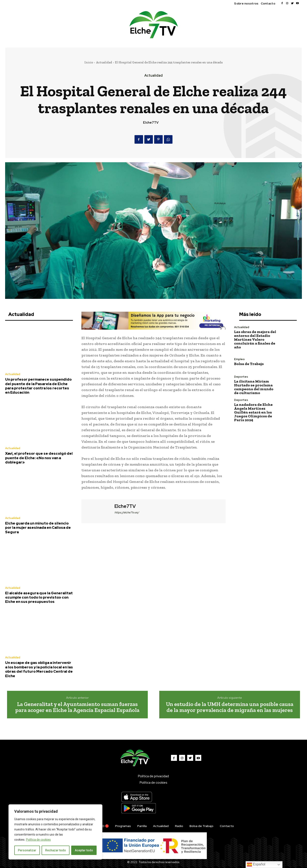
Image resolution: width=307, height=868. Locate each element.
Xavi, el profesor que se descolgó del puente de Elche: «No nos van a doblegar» (39, 458)
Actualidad (104, 62)
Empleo (239, 359)
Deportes (241, 377)
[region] (55, 832)
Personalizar (27, 850)
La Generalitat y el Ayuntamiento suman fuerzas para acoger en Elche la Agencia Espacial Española (77, 707)
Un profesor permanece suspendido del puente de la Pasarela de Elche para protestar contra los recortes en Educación (38, 386)
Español (256, 865)
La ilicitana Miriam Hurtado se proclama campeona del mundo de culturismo (254, 387)
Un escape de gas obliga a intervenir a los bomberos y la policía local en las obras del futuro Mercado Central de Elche (39, 669)
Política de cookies (38, 840)
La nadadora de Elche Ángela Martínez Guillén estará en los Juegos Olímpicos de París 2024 (253, 412)
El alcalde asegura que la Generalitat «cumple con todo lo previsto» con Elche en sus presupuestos (39, 597)
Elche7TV (151, 123)
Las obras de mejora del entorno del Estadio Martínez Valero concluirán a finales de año (255, 339)
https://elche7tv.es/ (127, 512)
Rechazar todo (56, 850)
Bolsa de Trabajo (249, 364)
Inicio (89, 62)
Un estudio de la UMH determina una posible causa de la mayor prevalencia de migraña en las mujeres (230, 707)
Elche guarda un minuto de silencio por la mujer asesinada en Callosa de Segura (38, 528)
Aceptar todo (84, 850)
